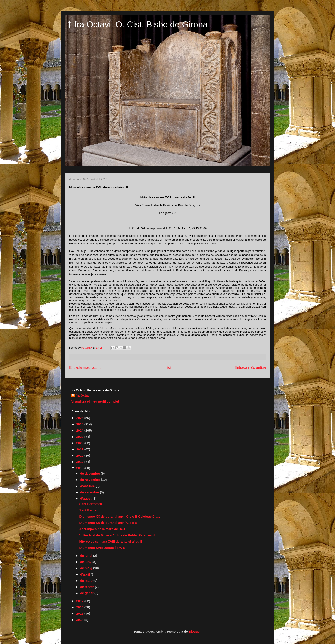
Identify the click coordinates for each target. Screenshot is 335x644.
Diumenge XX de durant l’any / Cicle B (108, 523)
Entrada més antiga (250, 368)
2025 (80, 424)
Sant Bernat (88, 510)
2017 (80, 601)
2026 (80, 418)
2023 (80, 437)
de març (87, 581)
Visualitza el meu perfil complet (95, 401)
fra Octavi (83, 395)
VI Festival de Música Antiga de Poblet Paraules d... (118, 535)
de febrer (87, 587)
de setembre (90, 492)
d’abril (85, 574)
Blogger (195, 631)
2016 (80, 607)
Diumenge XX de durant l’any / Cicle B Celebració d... (120, 516)
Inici (168, 368)
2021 (80, 449)
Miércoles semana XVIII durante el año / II (111, 541)
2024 (80, 430)
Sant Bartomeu (91, 504)
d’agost (86, 498)
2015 (80, 614)
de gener (87, 593)
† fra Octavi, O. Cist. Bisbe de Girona (137, 24)
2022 (80, 443)
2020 (80, 455)
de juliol (87, 556)
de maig (87, 568)
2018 (80, 468)
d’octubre (88, 486)
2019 (80, 462)
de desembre (90, 473)
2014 (80, 620)
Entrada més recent (85, 368)
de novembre (91, 480)
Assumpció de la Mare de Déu (102, 529)
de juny (86, 562)
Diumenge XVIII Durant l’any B (102, 548)
